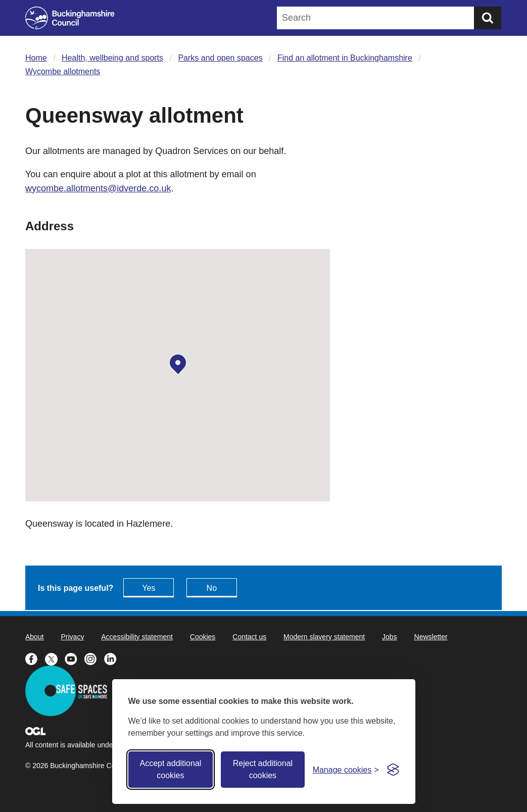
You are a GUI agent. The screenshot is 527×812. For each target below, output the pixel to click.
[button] (178, 365)
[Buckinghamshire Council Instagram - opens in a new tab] (94, 658)
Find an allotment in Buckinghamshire (345, 58)
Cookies (203, 637)
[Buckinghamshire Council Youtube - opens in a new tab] (75, 658)
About (35, 637)
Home (36, 58)
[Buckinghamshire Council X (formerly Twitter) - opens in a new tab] (55, 658)
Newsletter (431, 637)
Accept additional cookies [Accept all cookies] (170, 769)
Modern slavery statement (324, 637)
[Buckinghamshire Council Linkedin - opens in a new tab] (113, 658)
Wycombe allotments (63, 71)
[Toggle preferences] (346, 770)
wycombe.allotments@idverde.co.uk (98, 188)
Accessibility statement (137, 637)
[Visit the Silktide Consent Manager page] (393, 770)
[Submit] (488, 18)
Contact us (249, 637)
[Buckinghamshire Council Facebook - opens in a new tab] (35, 658)
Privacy (72, 637)
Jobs (390, 637)
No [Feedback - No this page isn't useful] (212, 588)
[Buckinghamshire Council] (70, 18)
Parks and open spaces (220, 58)
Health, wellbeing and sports (112, 58)
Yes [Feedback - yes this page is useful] (149, 588)
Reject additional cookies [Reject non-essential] (263, 769)
